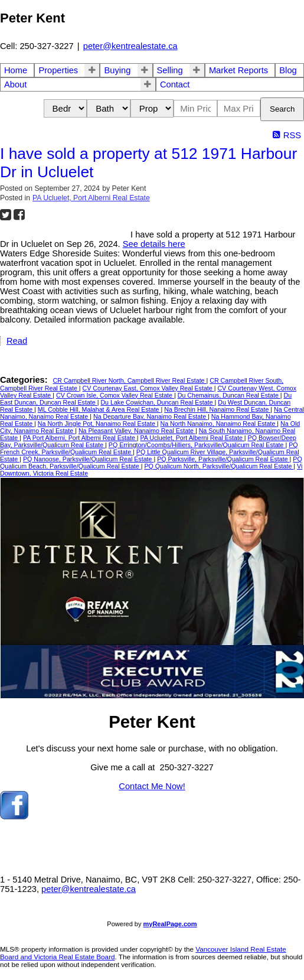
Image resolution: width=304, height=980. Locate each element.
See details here (154, 244)
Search (282, 109)
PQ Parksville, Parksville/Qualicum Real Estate (223, 459)
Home (16, 70)
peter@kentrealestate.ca (130, 46)
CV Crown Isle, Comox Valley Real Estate (115, 395)
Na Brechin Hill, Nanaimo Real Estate (217, 409)
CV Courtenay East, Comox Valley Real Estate (148, 388)
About (15, 84)
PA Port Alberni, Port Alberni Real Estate (80, 438)
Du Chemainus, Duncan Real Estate (229, 395)
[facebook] (14, 816)
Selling (170, 70)
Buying (117, 70)
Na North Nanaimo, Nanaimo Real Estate (219, 424)
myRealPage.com (170, 924)
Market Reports (238, 70)
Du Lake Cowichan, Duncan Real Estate (157, 402)
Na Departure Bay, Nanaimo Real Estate (151, 416)
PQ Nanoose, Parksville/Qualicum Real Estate (89, 459)
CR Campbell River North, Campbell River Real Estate (130, 380)
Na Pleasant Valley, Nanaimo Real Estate (137, 431)
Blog (288, 70)
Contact (175, 84)
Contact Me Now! (152, 786)
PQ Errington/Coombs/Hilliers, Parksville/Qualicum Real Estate (197, 445)
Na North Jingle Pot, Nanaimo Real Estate (97, 424)
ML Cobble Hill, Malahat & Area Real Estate (99, 409)
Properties (58, 70)
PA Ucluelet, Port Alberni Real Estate (91, 198)
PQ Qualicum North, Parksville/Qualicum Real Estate (219, 466)
